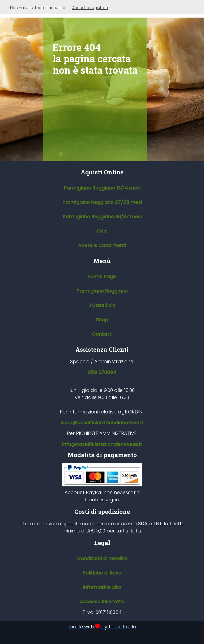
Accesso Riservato (102, 602)
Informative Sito (102, 587)
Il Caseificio (102, 305)
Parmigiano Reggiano (102, 291)
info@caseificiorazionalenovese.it (102, 444)
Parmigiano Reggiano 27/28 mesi (102, 202)
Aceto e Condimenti (102, 245)
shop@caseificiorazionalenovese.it (102, 423)
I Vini (102, 231)
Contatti (102, 334)
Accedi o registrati (90, 8)
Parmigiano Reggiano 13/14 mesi (102, 188)
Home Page (102, 276)
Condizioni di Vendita (102, 558)
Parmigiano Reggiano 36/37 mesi (102, 217)
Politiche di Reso (102, 573)
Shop (102, 320)
